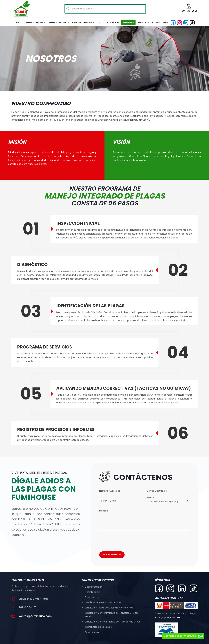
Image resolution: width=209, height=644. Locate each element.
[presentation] (124, 534)
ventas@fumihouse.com (35, 610)
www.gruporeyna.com (167, 611)
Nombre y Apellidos (110, 485)
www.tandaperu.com (137, 639)
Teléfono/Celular (108, 494)
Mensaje (104, 504)
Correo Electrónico (157, 485)
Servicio (150, 491)
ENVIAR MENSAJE (112, 548)
